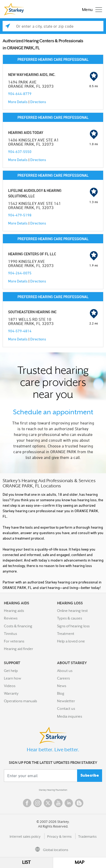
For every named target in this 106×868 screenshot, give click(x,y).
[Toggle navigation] (91, 9)
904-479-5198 (20, 215)
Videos (10, 686)
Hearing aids (14, 611)
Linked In (69, 803)
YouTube (58, 803)
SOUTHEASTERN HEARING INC (32, 312)
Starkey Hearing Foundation (53, 790)
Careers (63, 678)
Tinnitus (10, 634)
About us (65, 671)
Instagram (38, 803)
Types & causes (70, 618)
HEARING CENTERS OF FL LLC (32, 254)
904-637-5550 (20, 152)
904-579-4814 (20, 331)
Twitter (48, 803)
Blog (61, 693)
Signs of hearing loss (73, 626)
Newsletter (66, 701)
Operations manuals (20, 701)
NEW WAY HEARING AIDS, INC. (32, 75)
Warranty (11, 693)
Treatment (66, 634)
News (62, 686)
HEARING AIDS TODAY (26, 132)
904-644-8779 (20, 94)
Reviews (11, 618)
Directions (38, 102)
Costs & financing (18, 626)
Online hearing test (72, 611)
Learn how (13, 678)
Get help (11, 671)
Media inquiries (70, 716)
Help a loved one (71, 641)
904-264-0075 (20, 273)
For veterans (14, 641)
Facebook (27, 803)
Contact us (66, 708)
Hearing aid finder (18, 649)
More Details (18, 102)
